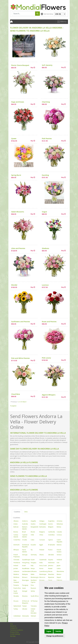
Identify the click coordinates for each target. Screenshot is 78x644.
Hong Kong (26, 563)
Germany (34, 555)
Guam (33, 560)
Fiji (32, 550)
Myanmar (51, 577)
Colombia (51, 535)
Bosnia (16, 532)
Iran (58, 563)
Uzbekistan (17, 616)
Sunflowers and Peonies (21, 322)
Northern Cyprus (34, 581)
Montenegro (35, 577)
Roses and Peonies (49, 322)
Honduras (17, 563)
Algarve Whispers (49, 395)
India (41, 563)
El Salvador (52, 545)
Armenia (59, 521)
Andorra (25, 521)
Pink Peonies (47, 138)
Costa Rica (17, 540)
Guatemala (43, 560)
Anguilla (33, 521)
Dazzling (45, 175)
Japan (59, 566)
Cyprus (50, 540)
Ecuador (33, 545)
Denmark (16, 545)
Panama (16, 585)
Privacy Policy (14, 632)
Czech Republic (60, 541)
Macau (50, 571)
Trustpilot (13, 406)
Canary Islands (16, 536)
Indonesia (51, 563)
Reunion (33, 588)
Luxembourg (43, 571)
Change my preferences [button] (55, 636)
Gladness (45, 248)
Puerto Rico (17, 588)
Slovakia (16, 596)
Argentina (51, 521)
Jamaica (51, 566)
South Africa (35, 596)
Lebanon (16, 571)
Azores (50, 524)
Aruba (15, 524)
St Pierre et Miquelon (26, 602)
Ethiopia (16, 550)
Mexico (59, 574)
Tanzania (34, 606)
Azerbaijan (43, 524)
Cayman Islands (25, 536)
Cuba (32, 540)
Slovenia (25, 596)
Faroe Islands (24, 551)
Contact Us (14, 628)
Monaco (25, 577)
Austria (33, 524)
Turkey (16, 609)
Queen (14, 138)
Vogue (44, 212)
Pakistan (59, 580)
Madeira (16, 574)
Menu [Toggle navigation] (62, 22)
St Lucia (16, 601)
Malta (33, 574)
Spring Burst (16, 175)
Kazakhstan (26, 568)
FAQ (11, 624)
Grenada (16, 560)
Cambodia (52, 532)
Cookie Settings (15, 634)
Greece (59, 555)
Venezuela (25, 616)
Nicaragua (25, 580)
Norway (42, 580)
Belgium (51, 527)
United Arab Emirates (34, 611)
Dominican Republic (26, 546)
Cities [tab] (26, 512)
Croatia (25, 540)
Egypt (41, 545)
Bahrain (16, 527)
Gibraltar (51, 555)
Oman (50, 580)
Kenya (33, 568)
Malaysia (25, 574)
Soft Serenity (47, 65)
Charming (46, 102)
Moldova (16, 577)
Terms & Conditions (17, 630)
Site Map (13, 636)
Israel (24, 566)
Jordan (16, 568)
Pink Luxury (46, 358)
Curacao (42, 540)
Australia (25, 524)
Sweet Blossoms (18, 212)
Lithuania (34, 571)
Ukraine (25, 609)
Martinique (43, 574)
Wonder (14, 285)
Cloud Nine (16, 394)
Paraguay (25, 585)
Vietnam (33, 616)
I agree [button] (49, 631)
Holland (59, 560)
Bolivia (59, 527)
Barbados (43, 527)
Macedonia (60, 571)
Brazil (24, 532)
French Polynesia (17, 556)
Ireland (16, 566)
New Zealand (16, 581)
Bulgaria (42, 532)
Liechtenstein (26, 571)
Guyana (51, 560)
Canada (59, 532)
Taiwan (24, 606)
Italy (32, 566)
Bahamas (60, 524)
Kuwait (50, 568)
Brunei (33, 532)
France (50, 550)
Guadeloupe (26, 560)
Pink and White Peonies (20, 358)
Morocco (42, 577)
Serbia (33, 591)
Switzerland (17, 606)
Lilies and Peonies (18, 248)
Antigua (42, 521)
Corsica (59, 535)
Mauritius (51, 574)
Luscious (45, 285)
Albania (16, 521)
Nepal (59, 577)
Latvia (59, 568)
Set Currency (48, 14)
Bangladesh (35, 527)
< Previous (13, 402)
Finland (42, 550)
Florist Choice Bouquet (20, 65)
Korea (41, 568)
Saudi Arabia (16, 592)
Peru (32, 585)
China (41, 535)
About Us (13, 626)
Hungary (33, 563)
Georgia (25, 555)
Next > (25, 402)
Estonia (59, 545)
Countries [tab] (17, 512)
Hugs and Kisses (18, 102)
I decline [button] (58, 631)
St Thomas (34, 601)
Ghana (41, 555)
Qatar (24, 588)
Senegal (25, 591)
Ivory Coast (43, 566)
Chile (32, 535)
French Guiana (59, 551)
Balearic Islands (25, 528)
